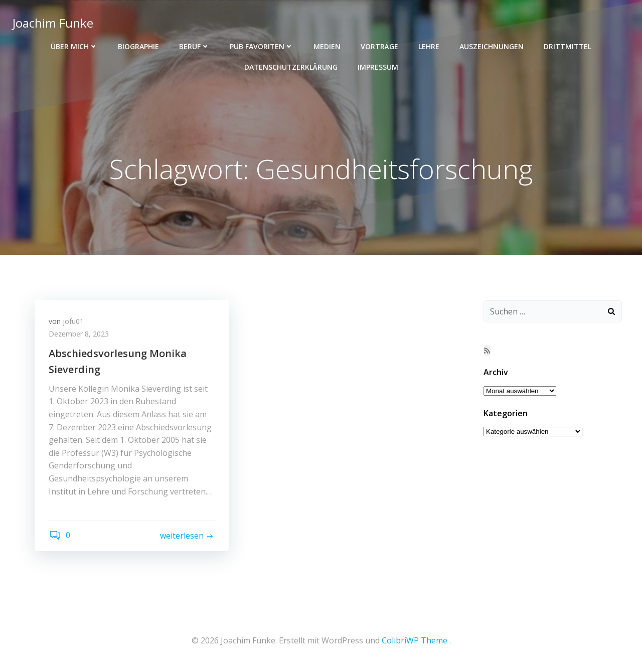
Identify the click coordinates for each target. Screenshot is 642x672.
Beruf (194, 45)
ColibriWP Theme (415, 642)
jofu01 (74, 322)
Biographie (138, 45)
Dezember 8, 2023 (80, 335)
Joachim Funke (52, 22)
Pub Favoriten (262, 45)
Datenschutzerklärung (291, 66)
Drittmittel (568, 45)
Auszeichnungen (492, 45)
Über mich (74, 45)
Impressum (378, 66)
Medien (327, 45)
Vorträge (379, 45)
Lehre (429, 45)
